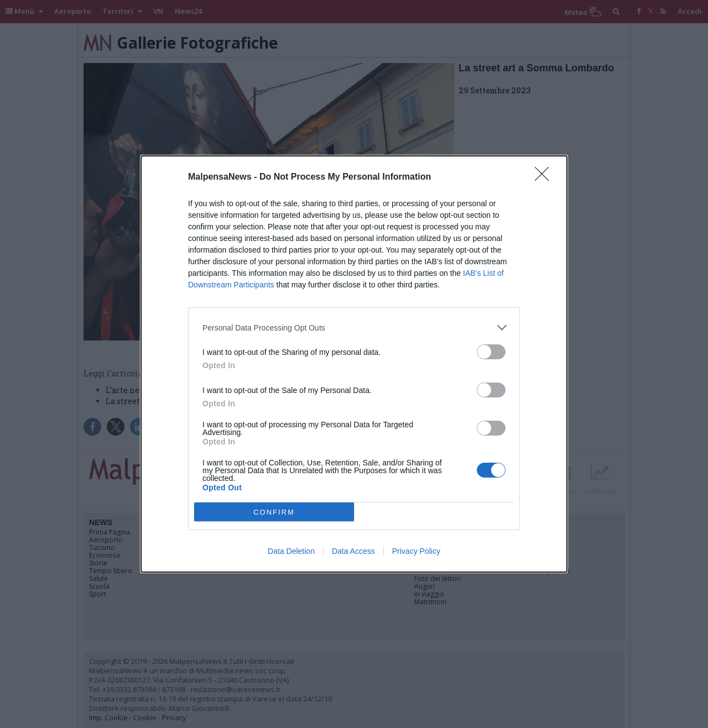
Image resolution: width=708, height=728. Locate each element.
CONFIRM (274, 512)
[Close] (545, 177)
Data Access (353, 551)
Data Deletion (291, 551)
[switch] (491, 352)
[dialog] (354, 364)
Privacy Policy (416, 551)
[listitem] (354, 328)
